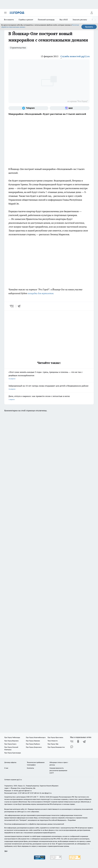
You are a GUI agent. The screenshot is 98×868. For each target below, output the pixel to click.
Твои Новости (53, 741)
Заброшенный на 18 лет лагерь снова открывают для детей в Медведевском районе (49, 388)
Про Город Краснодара (13, 753)
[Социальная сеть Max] (70, 108)
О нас (6, 768)
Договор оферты (10, 762)
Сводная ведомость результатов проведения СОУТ (58, 770)
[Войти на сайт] (92, 13)
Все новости (9, 20)
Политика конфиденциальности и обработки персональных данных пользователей (34, 824)
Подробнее (72, 820)
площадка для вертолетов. (41, 293)
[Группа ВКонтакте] (72, 741)
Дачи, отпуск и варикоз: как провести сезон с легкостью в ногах (49, 398)
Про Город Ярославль (55, 737)
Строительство (18, 48)
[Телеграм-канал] (28, 108)
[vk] (12, 306)
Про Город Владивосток (56, 747)
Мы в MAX (64, 20)
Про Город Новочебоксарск (36, 737)
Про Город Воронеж (11, 741)
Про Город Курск (10, 744)
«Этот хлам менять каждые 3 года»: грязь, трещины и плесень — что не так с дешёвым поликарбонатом (49, 376)
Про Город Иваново (33, 741)
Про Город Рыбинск (33, 744)
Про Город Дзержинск (34, 747)
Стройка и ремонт (26, 20)
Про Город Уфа (53, 744)
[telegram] (20, 306)
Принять (89, 27)
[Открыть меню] (5, 13)
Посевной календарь (46, 20)
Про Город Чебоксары (12, 737)
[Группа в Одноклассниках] (78, 741)
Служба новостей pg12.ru (75, 56)
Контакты (30, 768)
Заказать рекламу (80, 20)
